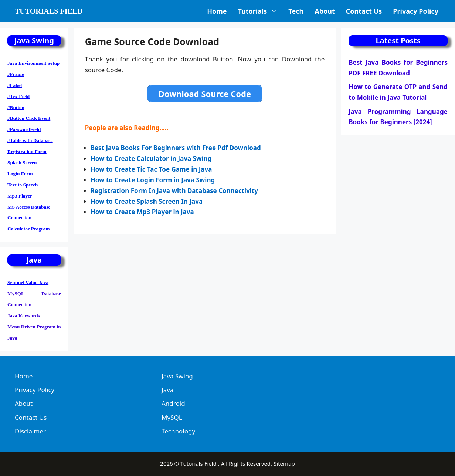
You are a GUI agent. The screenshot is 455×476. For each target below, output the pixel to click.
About (325, 11)
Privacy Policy (416, 11)
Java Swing (177, 376)
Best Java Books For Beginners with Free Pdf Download (176, 148)
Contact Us (364, 11)
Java (167, 390)
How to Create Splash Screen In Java (147, 201)
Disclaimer (30, 431)
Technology (178, 431)
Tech (296, 11)
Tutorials (260, 11)
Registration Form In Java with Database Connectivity (174, 191)
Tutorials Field (49, 11)
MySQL (172, 417)
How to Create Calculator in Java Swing (151, 158)
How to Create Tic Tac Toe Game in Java (152, 169)
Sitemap (284, 463)
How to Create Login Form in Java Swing (153, 180)
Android (173, 403)
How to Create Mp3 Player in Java (143, 212)
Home (217, 11)
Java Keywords (24, 316)
